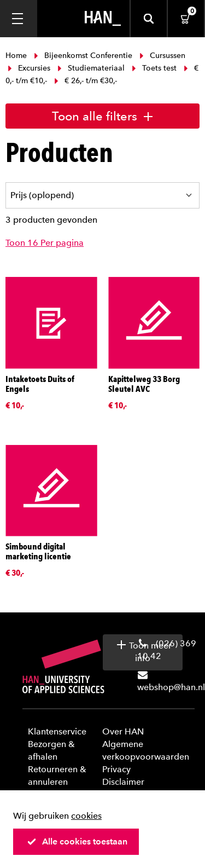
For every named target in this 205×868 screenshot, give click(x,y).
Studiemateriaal (91, 68)
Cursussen (161, 56)
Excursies (29, 68)
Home (17, 56)
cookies (86, 816)
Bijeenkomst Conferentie (83, 56)
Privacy (116, 769)
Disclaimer (123, 782)
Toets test (154, 68)
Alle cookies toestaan (77, 841)
